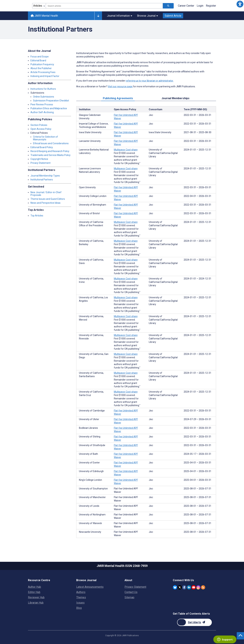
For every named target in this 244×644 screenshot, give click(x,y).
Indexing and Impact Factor (45, 76)
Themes (81, 597)
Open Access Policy (41, 129)
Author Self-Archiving (42, 112)
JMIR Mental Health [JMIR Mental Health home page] (44, 16)
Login (200, 6)
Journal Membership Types (45, 176)
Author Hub (34, 587)
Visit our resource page (120, 86)
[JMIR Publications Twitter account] (180, 587)
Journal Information (120, 16)
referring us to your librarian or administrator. (150, 81)
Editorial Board (38, 60)
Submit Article (173, 16)
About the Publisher (41, 68)
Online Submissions (44, 97)
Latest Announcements (90, 587)
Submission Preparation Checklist (51, 101)
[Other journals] (98, 16)
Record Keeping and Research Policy (50, 151)
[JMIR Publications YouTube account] (194, 587)
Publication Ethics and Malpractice (49, 108)
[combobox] (104, 6)
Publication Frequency (42, 64)
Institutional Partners (42, 180)
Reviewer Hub (36, 597)
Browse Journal (148, 16)
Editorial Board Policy (42, 147)
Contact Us (131, 592)
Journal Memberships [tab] (175, 98)
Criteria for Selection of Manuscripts (45, 138)
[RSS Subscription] (203, 587)
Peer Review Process (42, 104)
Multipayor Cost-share (126, 150)
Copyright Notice (39, 159)
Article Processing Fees (43, 72)
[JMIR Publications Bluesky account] (175, 587)
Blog (79, 608)
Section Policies (39, 125)
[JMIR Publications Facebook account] (184, 587)
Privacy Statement (40, 163)
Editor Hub (34, 592)
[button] (240, 4)
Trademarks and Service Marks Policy (50, 155)
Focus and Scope (40, 57)
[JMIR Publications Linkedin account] (189, 587)
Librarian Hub (36, 603)
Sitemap (129, 597)
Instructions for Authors (43, 89)
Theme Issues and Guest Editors (48, 199)
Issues (80, 603)
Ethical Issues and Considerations (51, 143)
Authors (81, 592)
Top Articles (37, 216)
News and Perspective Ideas (45, 203)
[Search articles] (168, 6)
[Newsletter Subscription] (194, 622)
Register (211, 6)
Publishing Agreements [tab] (118, 98)
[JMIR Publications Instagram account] (198, 587)
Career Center (186, 6)
